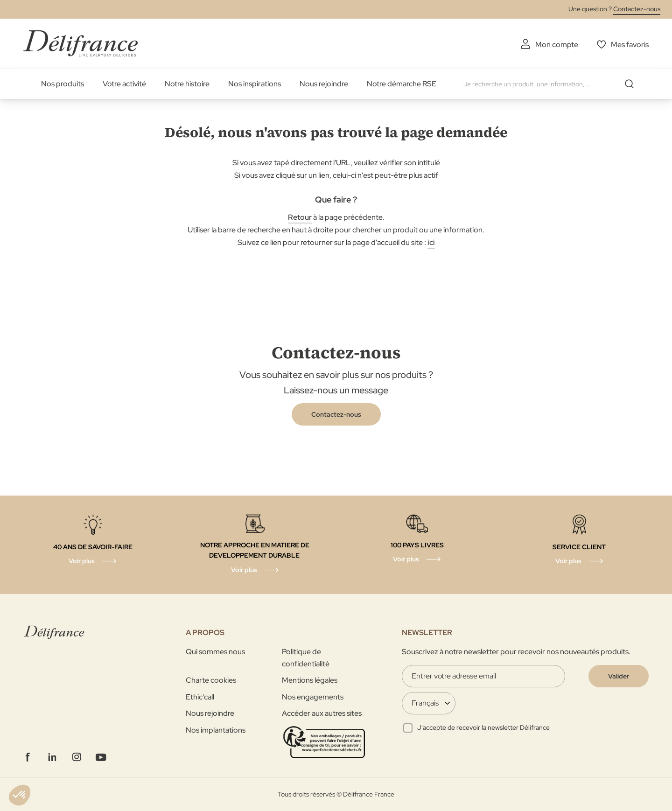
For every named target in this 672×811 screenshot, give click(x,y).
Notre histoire (187, 84)
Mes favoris (630, 45)
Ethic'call (200, 697)
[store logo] (80, 43)
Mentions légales (310, 680)
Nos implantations (216, 730)
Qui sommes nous (215, 652)
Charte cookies (211, 680)
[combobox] (552, 84)
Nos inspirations (255, 84)
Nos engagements (313, 697)
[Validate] (619, 676)
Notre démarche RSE (402, 84)
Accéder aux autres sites (322, 713)
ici (431, 242)
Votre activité (124, 84)
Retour (300, 217)
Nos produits (63, 84)
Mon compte (557, 45)
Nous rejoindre (324, 84)
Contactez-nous (637, 9)
